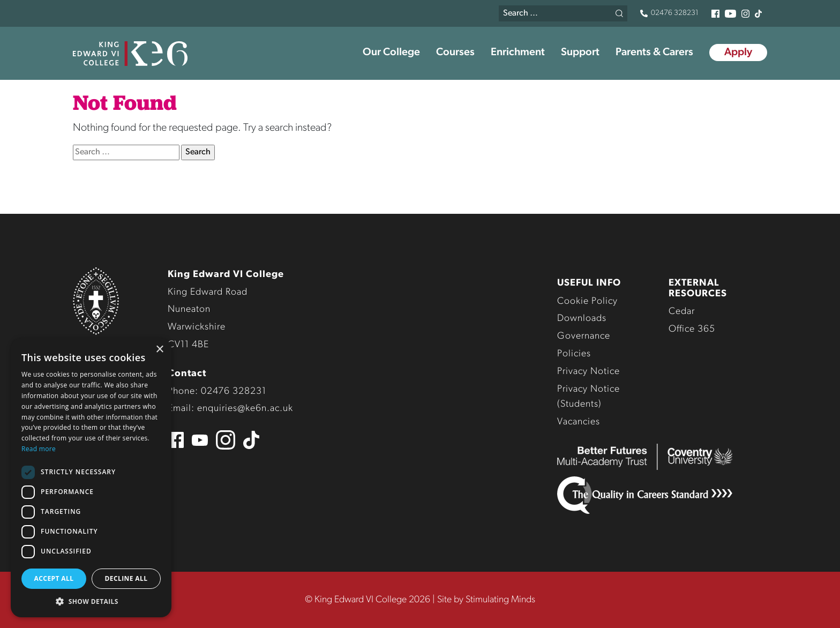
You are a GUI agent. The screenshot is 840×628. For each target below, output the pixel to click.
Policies (574, 354)
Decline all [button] (126, 578)
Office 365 (692, 329)
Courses (455, 53)
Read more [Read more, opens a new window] (39, 449)
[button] (91, 601)
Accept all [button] (54, 578)
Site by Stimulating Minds (486, 600)
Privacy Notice (588, 372)
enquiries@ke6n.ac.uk (245, 409)
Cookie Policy (587, 301)
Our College (391, 53)
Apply (738, 53)
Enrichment (518, 53)
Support (580, 53)
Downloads (582, 319)
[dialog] (91, 478)
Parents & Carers (654, 53)
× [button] (159, 350)
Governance (584, 336)
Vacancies (579, 422)
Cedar (682, 312)
